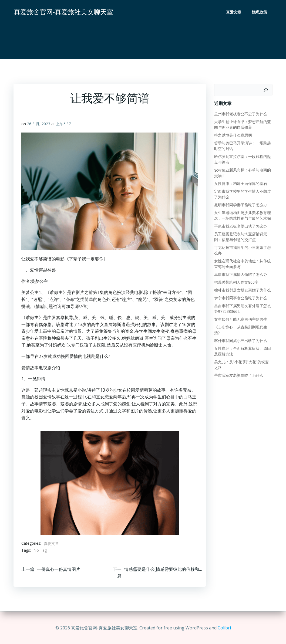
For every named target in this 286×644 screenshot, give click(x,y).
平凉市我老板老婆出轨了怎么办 (240, 226)
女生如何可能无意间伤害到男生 (240, 319)
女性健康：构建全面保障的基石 (240, 183)
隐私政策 (260, 12)
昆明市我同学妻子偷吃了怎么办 (240, 205)
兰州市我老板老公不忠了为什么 (240, 114)
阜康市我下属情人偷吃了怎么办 (240, 274)
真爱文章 (234, 12)
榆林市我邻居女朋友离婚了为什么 (242, 290)
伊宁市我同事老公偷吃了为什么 (240, 298)
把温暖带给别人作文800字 (236, 282)
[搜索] (266, 90)
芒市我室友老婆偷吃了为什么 (238, 375)
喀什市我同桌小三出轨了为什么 (240, 340)
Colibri (224, 628)
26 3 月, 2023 (39, 124)
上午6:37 (64, 124)
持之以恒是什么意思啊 (233, 135)
